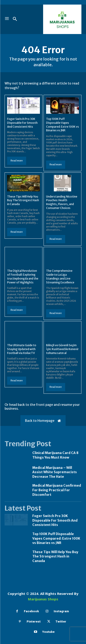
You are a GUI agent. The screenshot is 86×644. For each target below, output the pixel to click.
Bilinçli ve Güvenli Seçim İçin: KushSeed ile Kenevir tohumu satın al (62, 349)
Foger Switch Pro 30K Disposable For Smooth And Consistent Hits (22, 123)
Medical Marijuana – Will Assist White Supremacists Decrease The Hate (55, 472)
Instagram (61, 611)
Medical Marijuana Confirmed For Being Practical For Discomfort (57, 490)
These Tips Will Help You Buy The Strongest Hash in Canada (23, 200)
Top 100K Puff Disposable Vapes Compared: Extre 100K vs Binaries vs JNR (56, 538)
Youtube (48, 632)
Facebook (31, 611)
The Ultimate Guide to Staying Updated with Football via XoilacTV (22, 349)
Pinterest (34, 622)
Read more (17, 161)
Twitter (61, 622)
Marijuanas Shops (43, 599)
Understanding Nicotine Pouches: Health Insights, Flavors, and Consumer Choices (62, 202)
